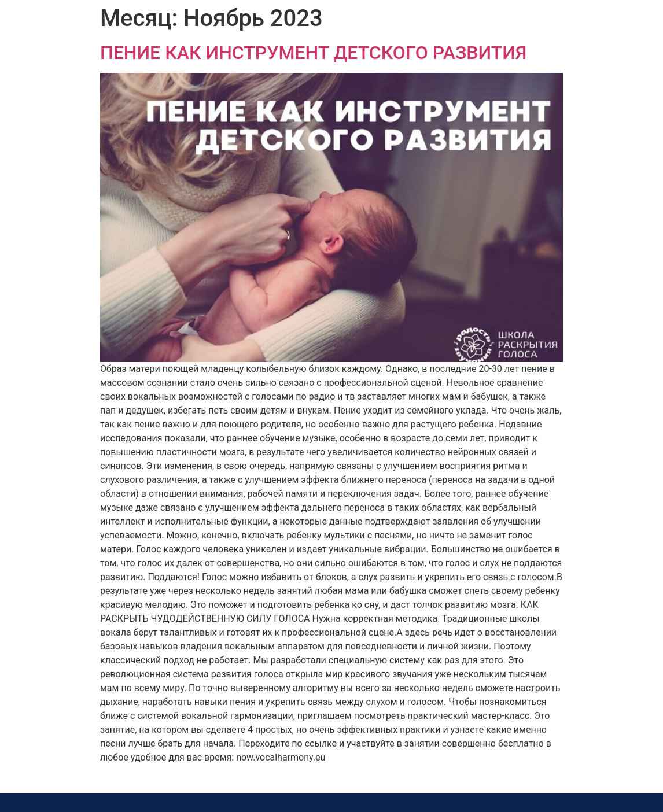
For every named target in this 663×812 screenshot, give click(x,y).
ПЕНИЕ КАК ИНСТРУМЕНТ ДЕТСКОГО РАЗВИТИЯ (313, 53)
